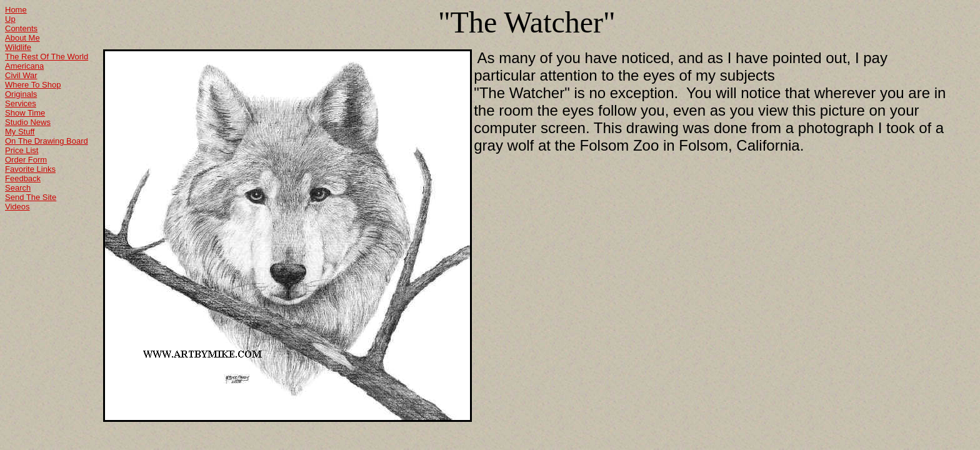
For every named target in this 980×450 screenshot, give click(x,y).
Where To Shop (33, 85)
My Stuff (20, 132)
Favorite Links (30, 169)
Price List (22, 150)
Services (21, 103)
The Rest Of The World (47, 57)
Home (16, 10)
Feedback (23, 178)
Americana (24, 66)
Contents (21, 28)
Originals (21, 94)
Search (18, 188)
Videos (17, 207)
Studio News (28, 122)
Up (10, 19)
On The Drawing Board (47, 141)
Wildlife (18, 47)
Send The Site (31, 197)
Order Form (26, 160)
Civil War (21, 75)
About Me (22, 38)
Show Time (25, 113)
